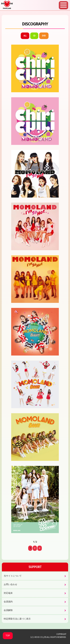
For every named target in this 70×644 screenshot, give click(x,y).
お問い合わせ (10, 584)
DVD (44, 36)
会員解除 (8, 610)
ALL (25, 36)
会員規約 (8, 602)
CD (34, 36)
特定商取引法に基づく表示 (17, 619)
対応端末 (8, 593)
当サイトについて (13, 576)
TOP (8, 636)
